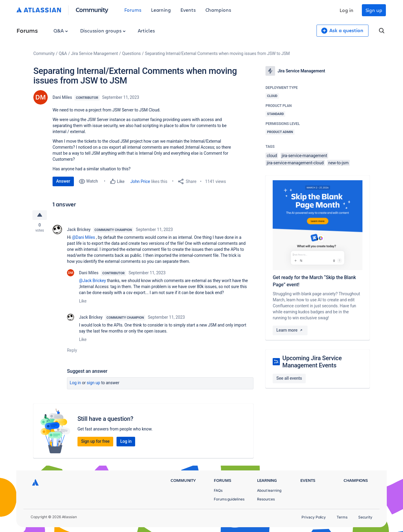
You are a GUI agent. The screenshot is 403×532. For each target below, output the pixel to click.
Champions (218, 10)
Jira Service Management (95, 53)
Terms (342, 517)
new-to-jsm (338, 163)
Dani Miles (62, 97)
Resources (266, 499)
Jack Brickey (79, 230)
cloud (272, 156)
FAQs (218, 490)
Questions (132, 53)
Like (83, 301)
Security (365, 517)
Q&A (61, 30)
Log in (347, 10)
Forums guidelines (229, 499)
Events (188, 10)
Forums (133, 10)
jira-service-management (305, 156)
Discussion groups (103, 30)
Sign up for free (95, 442)
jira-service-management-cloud (295, 163)
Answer (63, 181)
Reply (72, 350)
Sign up (374, 10)
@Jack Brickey (92, 281)
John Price (140, 181)
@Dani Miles (84, 237)
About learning (269, 490)
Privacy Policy (314, 517)
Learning (161, 10)
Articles (146, 30)
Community (92, 9)
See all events (289, 378)
